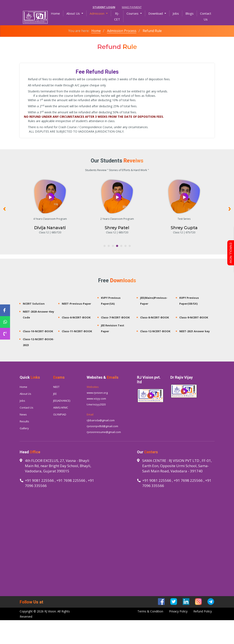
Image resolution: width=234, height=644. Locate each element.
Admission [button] (97, 13)
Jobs (176, 13)
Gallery (24, 428)
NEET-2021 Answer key (195, 331)
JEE (55, 394)
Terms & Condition (150, 611)
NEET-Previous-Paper (76, 304)
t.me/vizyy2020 (96, 404)
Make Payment (132, 7)
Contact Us (206, 16)
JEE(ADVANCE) (62, 401)
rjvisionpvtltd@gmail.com (102, 426)
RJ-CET (117, 16)
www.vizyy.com (96, 399)
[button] (105, 246)
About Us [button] (74, 13)
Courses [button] (133, 13)
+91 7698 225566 (71, 480)
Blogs (189, 13)
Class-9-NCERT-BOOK (194, 317)
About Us (25, 394)
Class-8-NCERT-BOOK (154, 317)
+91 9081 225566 (39, 480)
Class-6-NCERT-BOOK (76, 317)
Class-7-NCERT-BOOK (115, 317)
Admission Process (122, 31)
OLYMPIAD (60, 414)
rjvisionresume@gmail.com (104, 432)
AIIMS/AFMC (61, 408)
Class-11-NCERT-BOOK (77, 331)
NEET (56, 387)
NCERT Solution (34, 304)
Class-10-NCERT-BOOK (38, 331)
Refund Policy (203, 611)
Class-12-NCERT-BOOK (155, 331)
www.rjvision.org (97, 393)
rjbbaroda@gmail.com (101, 420)
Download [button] (156, 13)
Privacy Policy (178, 611)
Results (24, 421)
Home (57, 13)
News (23, 414)
